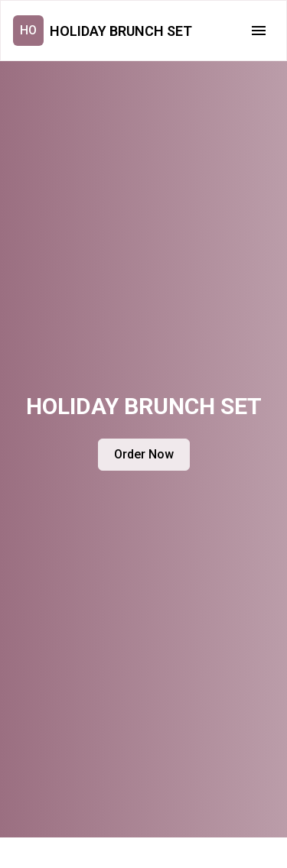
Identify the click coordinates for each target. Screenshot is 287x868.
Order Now (144, 454)
